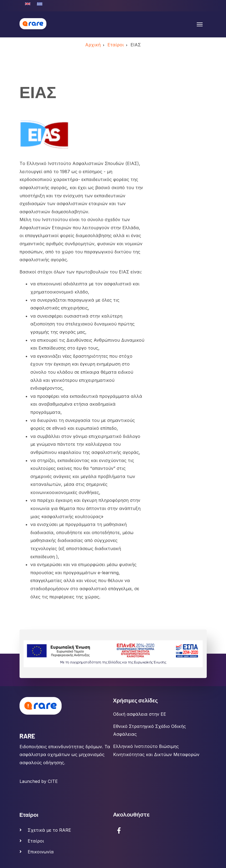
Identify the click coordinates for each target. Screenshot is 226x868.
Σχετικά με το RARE (49, 830)
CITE (53, 781)
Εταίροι (36, 841)
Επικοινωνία (41, 852)
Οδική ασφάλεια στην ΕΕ (140, 714)
